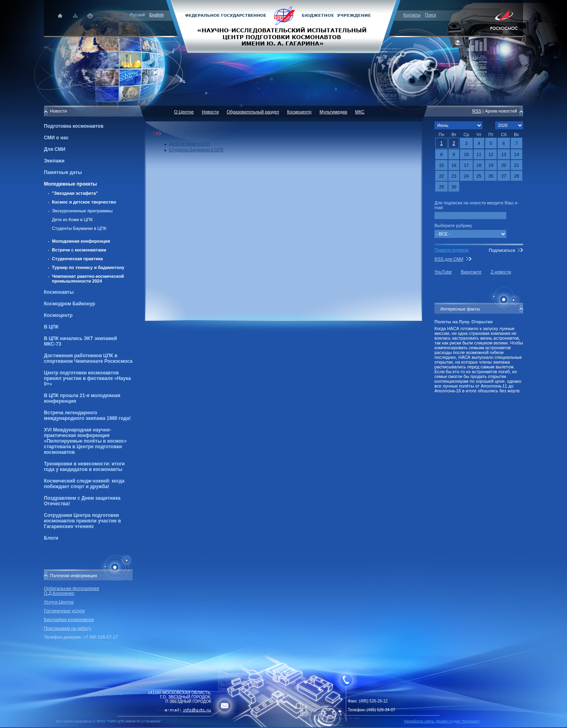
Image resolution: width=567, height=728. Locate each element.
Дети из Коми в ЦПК (72, 220)
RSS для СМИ (449, 259)
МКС (360, 112)
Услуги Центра (59, 602)
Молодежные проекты (70, 184)
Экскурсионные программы (82, 211)
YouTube (443, 272)
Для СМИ (55, 149)
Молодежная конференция (81, 241)
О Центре (184, 112)
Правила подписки (452, 250)
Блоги (51, 538)
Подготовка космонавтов (74, 126)
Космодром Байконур (69, 304)
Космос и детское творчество (84, 202)
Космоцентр (58, 315)
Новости (210, 112)
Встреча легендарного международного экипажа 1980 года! (87, 415)
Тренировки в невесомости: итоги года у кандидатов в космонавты (84, 467)
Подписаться (502, 250)
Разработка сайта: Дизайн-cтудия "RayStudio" (442, 721)
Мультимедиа (333, 112)
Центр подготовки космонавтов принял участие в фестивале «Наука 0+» (87, 378)
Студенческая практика (77, 259)
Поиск (430, 15)
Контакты (412, 15)
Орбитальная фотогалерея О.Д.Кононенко (71, 591)
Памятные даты (63, 172)
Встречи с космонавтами (79, 250)
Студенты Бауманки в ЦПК (79, 228)
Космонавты (59, 292)
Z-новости (501, 272)
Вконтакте (471, 272)
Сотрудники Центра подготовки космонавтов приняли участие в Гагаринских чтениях (82, 521)
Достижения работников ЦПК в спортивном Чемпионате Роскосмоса (88, 358)
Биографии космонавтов (69, 619)
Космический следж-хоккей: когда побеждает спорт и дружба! (84, 484)
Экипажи (54, 161)
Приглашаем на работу (67, 628)
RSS (477, 111)
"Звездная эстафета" (75, 193)
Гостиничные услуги (64, 611)
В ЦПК (51, 327)
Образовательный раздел (253, 112)
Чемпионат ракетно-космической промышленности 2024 (88, 279)
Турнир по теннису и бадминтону (88, 267)
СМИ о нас (56, 138)
